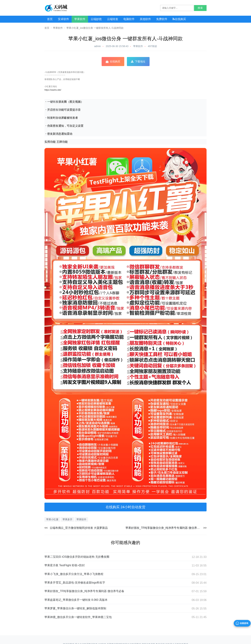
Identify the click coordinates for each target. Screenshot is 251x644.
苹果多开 (67, 519)
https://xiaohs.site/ (53, 90)
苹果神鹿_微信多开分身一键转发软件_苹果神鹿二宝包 (78, 618)
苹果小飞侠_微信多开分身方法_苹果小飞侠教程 (74, 575)
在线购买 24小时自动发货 (125, 507)
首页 (50, 19)
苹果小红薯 (52, 519)
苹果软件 (80, 19)
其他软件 (145, 19)
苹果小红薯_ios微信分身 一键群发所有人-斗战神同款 (95, 28)
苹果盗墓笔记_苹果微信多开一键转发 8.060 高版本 (76, 601)
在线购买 (179, 19)
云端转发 (113, 19)
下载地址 (138, 61)
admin (97, 46)
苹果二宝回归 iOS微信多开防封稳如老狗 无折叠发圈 (77, 558)
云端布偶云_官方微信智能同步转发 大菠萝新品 (79, 528)
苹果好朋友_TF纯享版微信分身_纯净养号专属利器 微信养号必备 (165, 528)
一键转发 (53, 102)
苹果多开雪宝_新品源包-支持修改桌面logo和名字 (75, 584)
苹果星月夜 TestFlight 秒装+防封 (65, 567)
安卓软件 (63, 19)
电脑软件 (129, 19)
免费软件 (162, 19)
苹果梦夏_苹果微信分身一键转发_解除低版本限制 (75, 610)
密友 (56, 110)
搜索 (200, 8)
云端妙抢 (96, 19)
